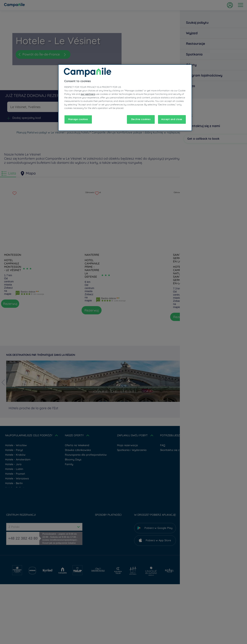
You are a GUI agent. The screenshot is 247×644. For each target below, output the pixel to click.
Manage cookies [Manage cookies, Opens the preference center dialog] (78, 119)
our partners (88, 94)
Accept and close (172, 119)
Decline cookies (141, 119)
